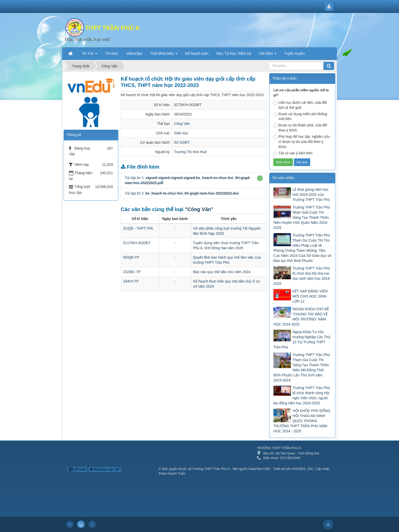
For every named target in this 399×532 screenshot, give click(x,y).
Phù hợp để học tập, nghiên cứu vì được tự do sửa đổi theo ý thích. (301, 142)
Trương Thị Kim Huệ (190, 152)
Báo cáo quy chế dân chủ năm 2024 (222, 272)
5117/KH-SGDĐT (137, 243)
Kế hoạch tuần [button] (197, 53)
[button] (260, 178)
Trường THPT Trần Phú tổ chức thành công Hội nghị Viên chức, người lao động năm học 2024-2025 (302, 395)
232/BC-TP (132, 272)
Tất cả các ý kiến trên (293, 153)
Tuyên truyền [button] (295, 53)
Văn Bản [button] (268, 55)
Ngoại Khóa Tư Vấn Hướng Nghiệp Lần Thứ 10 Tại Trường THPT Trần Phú (302, 339)
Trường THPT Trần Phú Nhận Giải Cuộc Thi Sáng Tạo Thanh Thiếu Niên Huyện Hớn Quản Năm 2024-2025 (302, 217)
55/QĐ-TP (131, 257)
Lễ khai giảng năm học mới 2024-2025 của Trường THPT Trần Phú (311, 195)
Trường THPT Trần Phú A (211, 469)
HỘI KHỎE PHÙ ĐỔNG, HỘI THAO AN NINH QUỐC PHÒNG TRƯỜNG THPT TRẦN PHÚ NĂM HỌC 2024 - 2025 (302, 421)
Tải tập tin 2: (182, 193)
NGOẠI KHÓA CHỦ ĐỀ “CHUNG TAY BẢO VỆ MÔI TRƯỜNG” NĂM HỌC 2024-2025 (301, 317)
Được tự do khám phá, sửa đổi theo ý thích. (300, 128)
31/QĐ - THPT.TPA (138, 228)
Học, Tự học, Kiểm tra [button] (234, 53)
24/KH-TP (131, 281)
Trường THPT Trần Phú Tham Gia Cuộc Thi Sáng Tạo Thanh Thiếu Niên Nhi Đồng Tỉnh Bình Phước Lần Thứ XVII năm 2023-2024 (302, 367)
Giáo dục (181, 133)
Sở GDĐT (182, 142)
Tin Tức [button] (89, 55)
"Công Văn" (199, 209)
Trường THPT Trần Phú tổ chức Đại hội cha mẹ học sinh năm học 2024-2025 (302, 276)
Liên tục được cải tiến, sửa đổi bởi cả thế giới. (300, 105)
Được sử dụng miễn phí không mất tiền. (300, 116)
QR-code (77, 469)
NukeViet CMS (259, 469)
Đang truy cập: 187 (105, 469)
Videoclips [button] (134, 53)
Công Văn (182, 124)
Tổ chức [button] (112, 53)
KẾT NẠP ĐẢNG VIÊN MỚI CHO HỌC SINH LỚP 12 (310, 296)
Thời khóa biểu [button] (164, 55)
